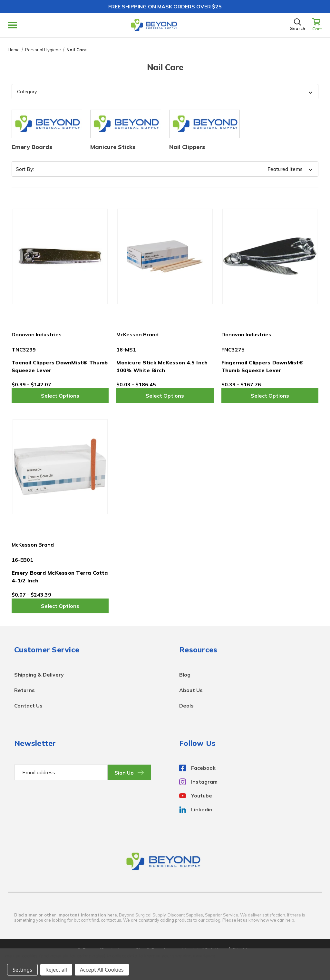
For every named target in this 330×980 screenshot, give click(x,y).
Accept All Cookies (102, 970)
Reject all (56, 970)
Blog (185, 675)
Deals (186, 706)
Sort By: (25, 169)
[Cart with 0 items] (317, 25)
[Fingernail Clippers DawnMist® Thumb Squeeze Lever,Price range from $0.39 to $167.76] (270, 256)
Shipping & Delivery (39, 675)
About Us (191, 690)
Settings (22, 970)
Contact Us (28, 706)
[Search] (298, 25)
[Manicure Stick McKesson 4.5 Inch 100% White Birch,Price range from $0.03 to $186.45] (165, 256)
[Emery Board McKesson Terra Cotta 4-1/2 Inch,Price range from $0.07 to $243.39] (60, 467)
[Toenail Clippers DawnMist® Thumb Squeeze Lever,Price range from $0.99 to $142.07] (60, 256)
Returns (24, 690)
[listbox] (267, 169)
